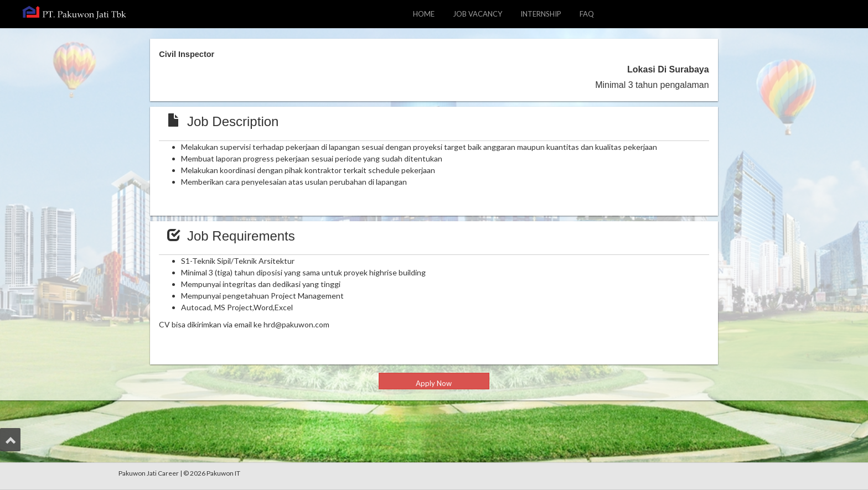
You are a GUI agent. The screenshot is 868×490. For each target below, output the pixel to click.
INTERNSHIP (541, 14)
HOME (424, 14)
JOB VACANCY (482, 13)
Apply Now (434, 383)
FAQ (587, 14)
